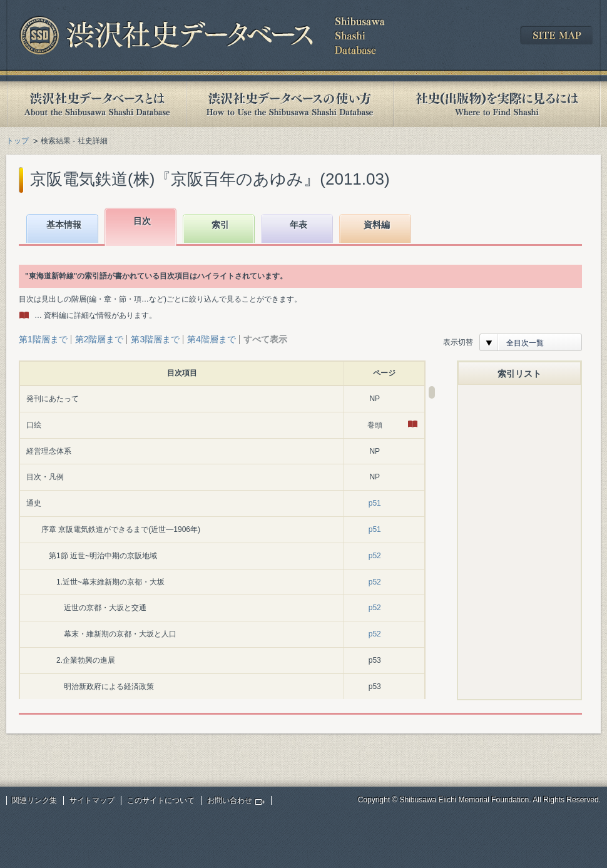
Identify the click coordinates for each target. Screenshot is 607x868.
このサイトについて (161, 800)
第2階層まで (99, 339)
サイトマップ (92, 800)
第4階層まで (212, 339)
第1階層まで (43, 339)
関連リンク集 (34, 800)
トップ (18, 141)
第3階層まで (155, 339)
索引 (220, 225)
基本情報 (64, 225)
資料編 (377, 225)
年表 (298, 225)
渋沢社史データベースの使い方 (290, 104)
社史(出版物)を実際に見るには (497, 104)
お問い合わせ (230, 800)
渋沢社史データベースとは (96, 104)
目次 (142, 221)
